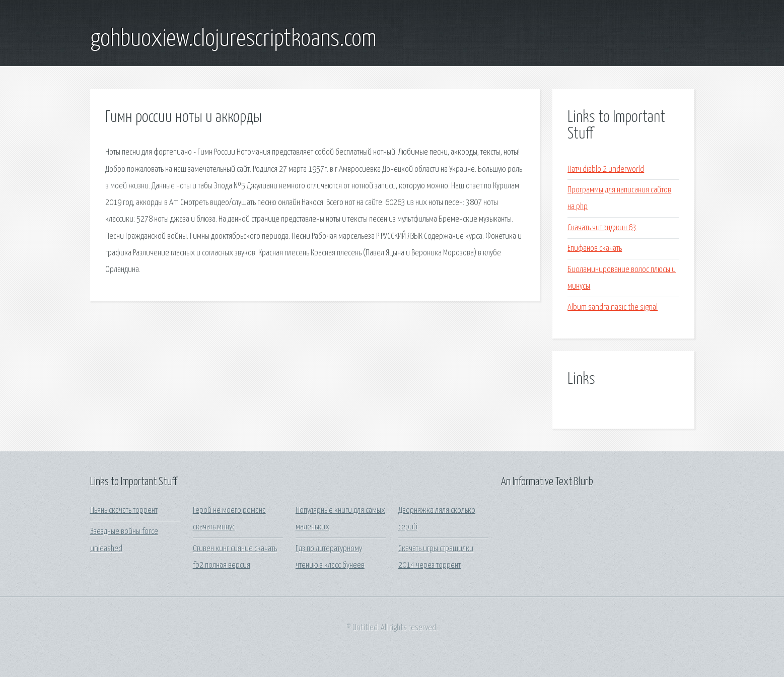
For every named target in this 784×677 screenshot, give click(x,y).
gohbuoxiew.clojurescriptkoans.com (233, 39)
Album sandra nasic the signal (613, 308)
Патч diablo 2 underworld (606, 170)
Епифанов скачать (595, 249)
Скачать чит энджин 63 (602, 228)
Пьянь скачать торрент (124, 511)
